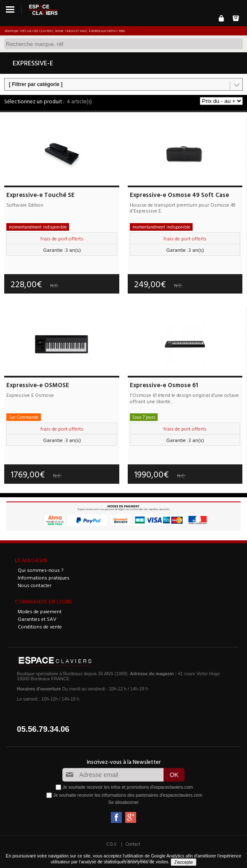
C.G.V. (112, 844)
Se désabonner (123, 802)
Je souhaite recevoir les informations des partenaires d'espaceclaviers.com (128, 795)
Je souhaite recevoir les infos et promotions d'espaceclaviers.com (128, 787)
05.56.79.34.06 (43, 729)
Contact (133, 844)
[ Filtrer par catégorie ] (36, 84)
